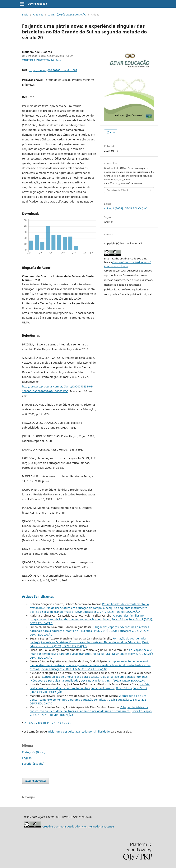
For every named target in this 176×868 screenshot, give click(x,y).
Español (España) (33, 764)
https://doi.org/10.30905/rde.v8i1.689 (53, 70)
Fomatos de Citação (118, 190)
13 (56, 723)
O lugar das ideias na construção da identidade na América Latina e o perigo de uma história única (89, 709)
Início (25, 15)
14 (60, 723)
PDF (112, 132)
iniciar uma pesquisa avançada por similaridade (79, 731)
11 (48, 723)
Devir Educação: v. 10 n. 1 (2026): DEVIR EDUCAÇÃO (74, 669)
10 (44, 723)
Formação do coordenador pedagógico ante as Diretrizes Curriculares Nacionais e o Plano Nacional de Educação (88, 640)
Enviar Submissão (36, 781)
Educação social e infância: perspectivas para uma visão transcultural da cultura (91, 652)
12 (52, 723)
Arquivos (38, 15)
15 (63, 723)
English (27, 758)
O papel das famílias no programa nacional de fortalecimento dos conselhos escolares (87, 617)
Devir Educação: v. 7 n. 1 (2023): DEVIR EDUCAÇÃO (113, 680)
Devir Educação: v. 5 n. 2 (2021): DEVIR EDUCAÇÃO (108, 612)
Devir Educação (37, 4)
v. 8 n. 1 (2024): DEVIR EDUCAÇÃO (67, 15)
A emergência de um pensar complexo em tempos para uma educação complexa (88, 698)
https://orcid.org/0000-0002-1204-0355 (41, 60)
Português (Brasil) (34, 752)
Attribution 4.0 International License (78, 826)
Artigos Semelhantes (38, 596)
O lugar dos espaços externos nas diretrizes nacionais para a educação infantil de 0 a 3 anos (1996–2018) (89, 629)
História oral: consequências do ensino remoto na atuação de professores (90, 686)
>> (70, 723)
